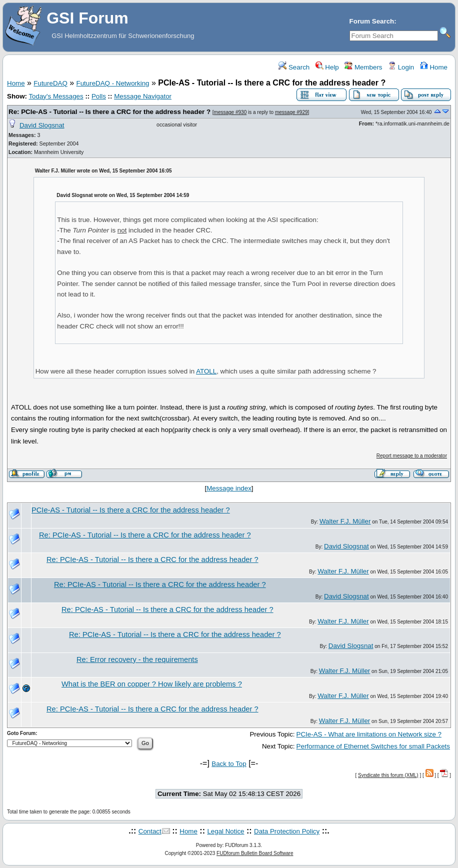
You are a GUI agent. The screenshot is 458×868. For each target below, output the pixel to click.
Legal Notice (225, 831)
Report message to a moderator (412, 456)
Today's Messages (56, 96)
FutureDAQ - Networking (113, 83)
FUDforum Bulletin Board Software (255, 853)
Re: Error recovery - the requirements (137, 659)
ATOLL (206, 371)
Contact (150, 831)
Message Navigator (143, 96)
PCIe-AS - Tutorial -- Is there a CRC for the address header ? (131, 510)
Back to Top (229, 764)
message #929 (291, 112)
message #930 (230, 112)
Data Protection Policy (287, 831)
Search (294, 67)
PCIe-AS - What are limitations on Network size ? (369, 734)
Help (327, 67)
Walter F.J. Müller (345, 521)
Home (434, 67)
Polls (99, 96)
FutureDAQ (50, 83)
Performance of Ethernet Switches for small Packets (373, 746)
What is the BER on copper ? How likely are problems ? (152, 684)
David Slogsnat (42, 125)
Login (401, 67)
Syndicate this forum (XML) (388, 775)
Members (363, 67)
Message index (229, 488)
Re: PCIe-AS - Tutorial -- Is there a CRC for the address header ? (109, 112)
